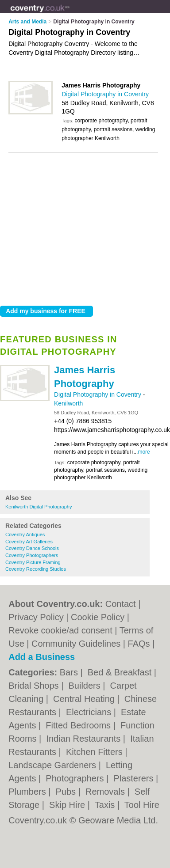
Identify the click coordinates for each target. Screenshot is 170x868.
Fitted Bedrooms (79, 725)
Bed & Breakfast (121, 672)
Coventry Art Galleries (29, 542)
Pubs (67, 792)
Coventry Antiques (25, 534)
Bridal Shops (35, 686)
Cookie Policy (98, 617)
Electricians (90, 712)
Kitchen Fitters (95, 752)
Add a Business (42, 657)
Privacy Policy (36, 617)
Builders (85, 686)
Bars (70, 672)
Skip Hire (68, 805)
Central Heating (85, 699)
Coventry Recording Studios (36, 569)
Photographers (76, 778)
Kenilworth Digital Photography (39, 507)
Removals (106, 792)
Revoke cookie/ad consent (60, 630)
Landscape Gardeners (53, 765)
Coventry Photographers (32, 555)
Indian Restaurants (84, 739)
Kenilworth (68, 403)
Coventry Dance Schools (32, 548)
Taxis (106, 805)
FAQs (139, 644)
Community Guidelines (76, 644)
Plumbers (28, 792)
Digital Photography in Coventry (99, 394)
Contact (121, 604)
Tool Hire (142, 805)
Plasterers (135, 778)
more (144, 452)
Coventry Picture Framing (33, 562)
